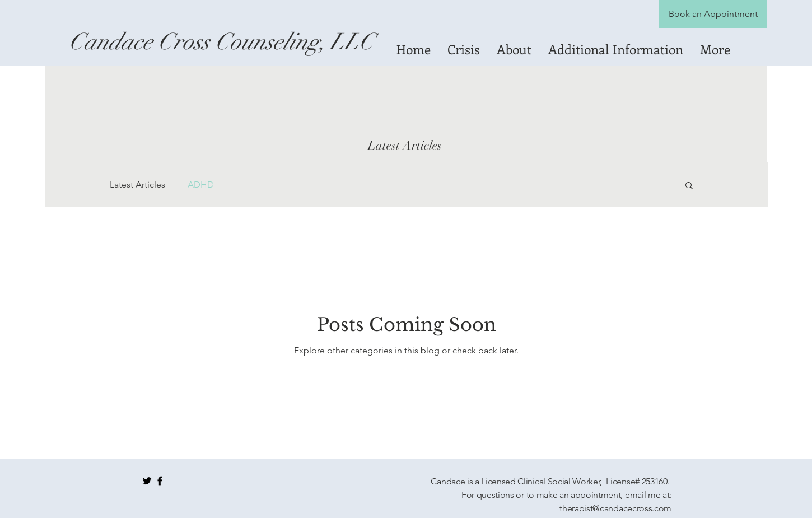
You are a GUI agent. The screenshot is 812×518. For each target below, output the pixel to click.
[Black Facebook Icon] (160, 481)
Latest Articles (137, 185)
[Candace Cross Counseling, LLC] (221, 42)
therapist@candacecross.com (615, 508)
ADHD (201, 185)
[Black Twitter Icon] (147, 481)
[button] (689, 186)
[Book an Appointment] (713, 14)
